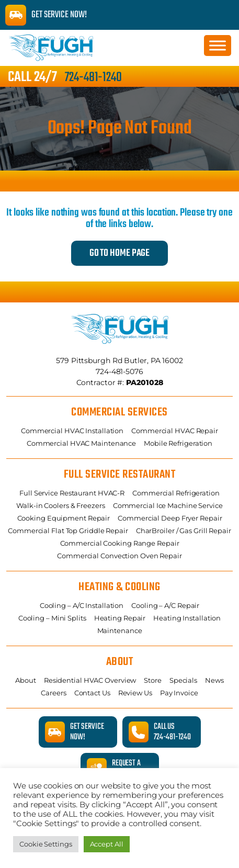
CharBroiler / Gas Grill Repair (184, 531)
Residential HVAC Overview (90, 680)
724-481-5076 (119, 371)
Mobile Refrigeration (178, 443)
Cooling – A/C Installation (82, 605)
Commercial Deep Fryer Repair (170, 518)
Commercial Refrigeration (176, 493)
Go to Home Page (120, 253)
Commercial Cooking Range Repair (120, 543)
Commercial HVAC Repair (175, 431)
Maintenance (120, 630)
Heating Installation (187, 618)
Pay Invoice (179, 693)
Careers (53, 693)
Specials (183, 680)
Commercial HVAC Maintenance (81, 443)
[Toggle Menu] (218, 45)
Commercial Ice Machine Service (168, 505)
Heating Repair (120, 618)
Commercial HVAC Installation (72, 431)
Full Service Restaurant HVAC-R (72, 493)
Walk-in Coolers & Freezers (60, 505)
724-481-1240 (93, 77)
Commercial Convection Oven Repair (119, 556)
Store (153, 680)
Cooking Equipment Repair (64, 518)
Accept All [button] (107, 844)
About (26, 680)
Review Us (135, 693)
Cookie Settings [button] (46, 844)
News (214, 680)
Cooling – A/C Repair (165, 605)
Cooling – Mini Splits (52, 618)
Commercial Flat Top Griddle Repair (68, 531)
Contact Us (92, 693)
